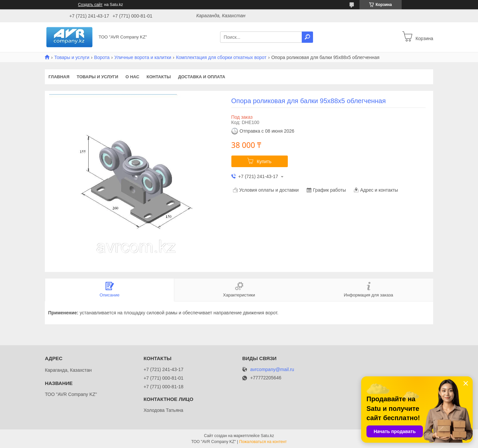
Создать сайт (90, 5)
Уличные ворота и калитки (143, 57)
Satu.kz (267, 436)
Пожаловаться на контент (263, 442)
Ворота (102, 57)
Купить (264, 161)
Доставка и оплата (201, 77)
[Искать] (307, 37)
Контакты (159, 77)
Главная (59, 77)
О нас (132, 77)
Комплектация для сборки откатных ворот (221, 57)
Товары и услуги (72, 57)
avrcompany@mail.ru (272, 370)
